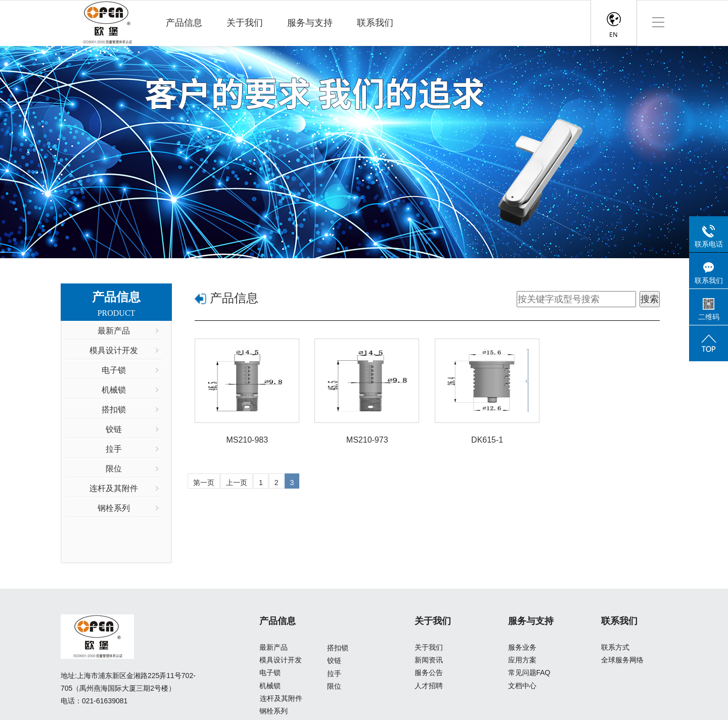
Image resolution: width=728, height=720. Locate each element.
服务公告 (429, 673)
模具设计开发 (281, 660)
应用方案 (522, 660)
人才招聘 (429, 686)
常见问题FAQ (529, 673)
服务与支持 (310, 23)
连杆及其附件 (281, 698)
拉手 (334, 674)
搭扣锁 (338, 648)
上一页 (237, 483)
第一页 (204, 483)
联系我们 (375, 23)
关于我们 (245, 23)
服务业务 (522, 647)
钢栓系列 (274, 711)
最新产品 (274, 647)
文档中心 (522, 686)
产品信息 (184, 23)
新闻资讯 (429, 660)
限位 (334, 686)
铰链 (334, 660)
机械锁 (270, 686)
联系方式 (615, 647)
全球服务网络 (622, 660)
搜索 (650, 299)
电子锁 (270, 673)
